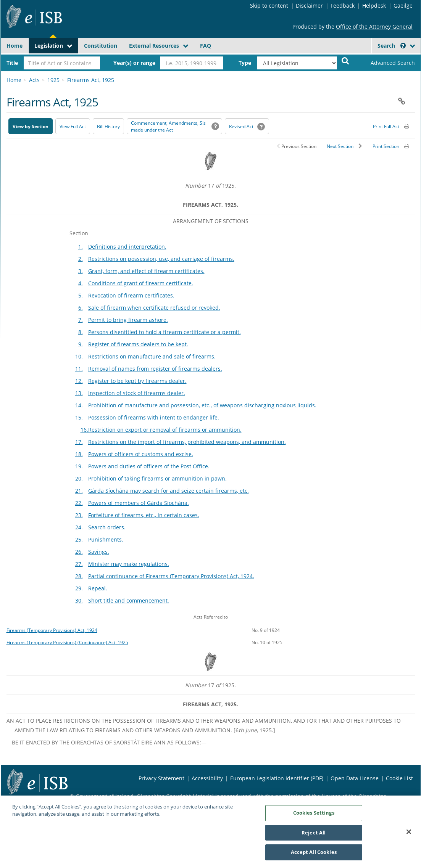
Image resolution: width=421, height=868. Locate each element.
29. (79, 588)
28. (79, 576)
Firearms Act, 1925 (91, 80)
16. (84, 430)
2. (81, 259)
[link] (386, 63)
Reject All (314, 836)
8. (81, 332)
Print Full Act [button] (386, 126)
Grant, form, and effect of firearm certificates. (146, 271)
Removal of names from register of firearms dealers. (155, 369)
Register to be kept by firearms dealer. (137, 381)
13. (79, 393)
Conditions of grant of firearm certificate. (141, 283)
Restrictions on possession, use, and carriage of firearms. (161, 259)
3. (81, 271)
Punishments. (106, 539)
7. (81, 320)
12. (79, 381)
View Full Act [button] (73, 126)
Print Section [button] (386, 146)
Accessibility (207, 778)
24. (79, 527)
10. (79, 356)
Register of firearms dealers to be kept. (138, 344)
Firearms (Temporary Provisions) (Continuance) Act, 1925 (67, 642)
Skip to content (269, 6)
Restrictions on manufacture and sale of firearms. (152, 356)
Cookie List (399, 778)
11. (79, 369)
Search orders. (107, 527)
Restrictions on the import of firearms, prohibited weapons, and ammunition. (187, 442)
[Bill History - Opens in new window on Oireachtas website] (108, 126)
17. (79, 442)
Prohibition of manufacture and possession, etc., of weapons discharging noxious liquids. (202, 405)
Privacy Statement (161, 778)
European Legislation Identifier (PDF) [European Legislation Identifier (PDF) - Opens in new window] (277, 778)
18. (79, 454)
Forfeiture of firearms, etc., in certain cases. (144, 515)
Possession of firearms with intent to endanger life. (154, 417)
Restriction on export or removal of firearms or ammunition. (165, 430)
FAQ (206, 46)
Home (15, 46)
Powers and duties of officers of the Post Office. (149, 466)
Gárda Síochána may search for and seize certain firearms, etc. (169, 491)
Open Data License (355, 778)
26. (79, 552)
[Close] (409, 835)
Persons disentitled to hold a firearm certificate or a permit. (165, 332)
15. (79, 417)
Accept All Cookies (314, 856)
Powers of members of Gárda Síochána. (139, 503)
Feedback (343, 6)
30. (79, 600)
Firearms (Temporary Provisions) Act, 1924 (52, 630)
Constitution (101, 46)
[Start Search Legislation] (345, 60)
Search (392, 46)
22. (79, 503)
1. (81, 247)
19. (79, 466)
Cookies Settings (314, 816)
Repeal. (98, 588)
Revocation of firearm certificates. (131, 295)
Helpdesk (374, 6)
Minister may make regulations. (129, 564)
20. (79, 478)
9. (81, 344)
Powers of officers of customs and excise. (141, 454)
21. (79, 491)
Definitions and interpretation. (127, 247)
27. (79, 564)
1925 (53, 80)
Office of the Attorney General (374, 27)
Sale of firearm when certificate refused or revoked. (154, 308)
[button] (403, 46)
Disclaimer (309, 6)
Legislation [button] (49, 46)
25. (79, 539)
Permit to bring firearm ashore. (128, 320)
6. (81, 308)
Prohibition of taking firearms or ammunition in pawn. (157, 478)
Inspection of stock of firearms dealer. (137, 393)
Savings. (99, 552)
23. (79, 515)
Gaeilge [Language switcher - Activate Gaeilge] (403, 6)
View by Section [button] (31, 126)
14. (79, 405)
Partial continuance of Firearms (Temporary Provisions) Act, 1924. (171, 576)
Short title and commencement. (129, 600)
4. (81, 283)
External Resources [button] (154, 46)
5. (81, 295)
